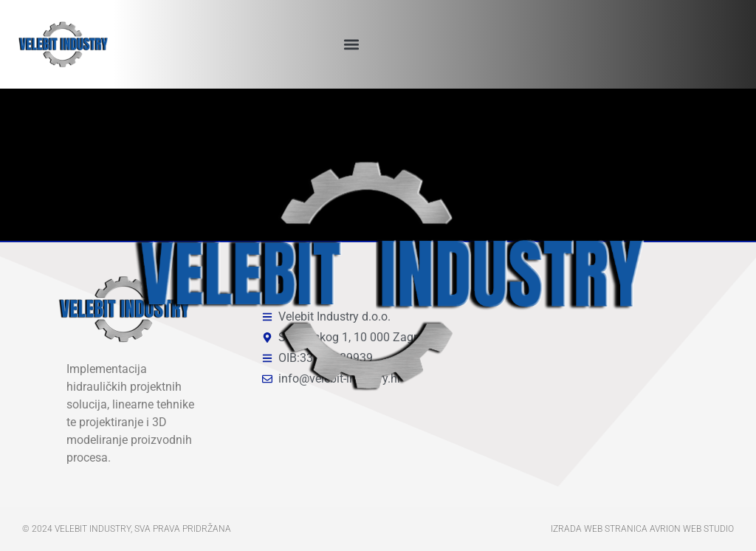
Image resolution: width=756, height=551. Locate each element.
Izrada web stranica (599, 529)
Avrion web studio (692, 529)
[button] (351, 45)
